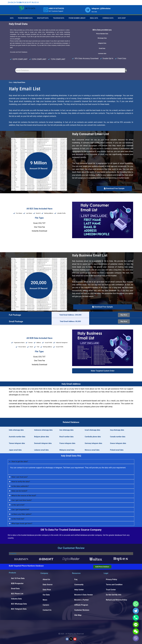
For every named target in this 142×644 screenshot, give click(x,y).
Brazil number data (66, 437)
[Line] (136, 624)
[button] (103, 371)
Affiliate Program (81, 605)
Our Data (46, 595)
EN (20, 2)
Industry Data (16, 599)
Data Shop (122, 18)
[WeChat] (136, 631)
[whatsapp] (46, 10)
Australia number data (17, 437)
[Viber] (136, 638)
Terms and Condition (114, 585)
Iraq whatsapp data (117, 430)
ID (28, 2)
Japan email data (15, 450)
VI (38, 2)
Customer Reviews (82, 610)
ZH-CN (10, 2)
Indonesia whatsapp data (43, 430)
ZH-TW (16, 2)
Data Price (47, 590)
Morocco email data (92, 450)
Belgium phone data (42, 437)
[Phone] (136, 618)
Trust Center (111, 590)
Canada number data (118, 437)
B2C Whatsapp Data (19, 604)
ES (36, 2)
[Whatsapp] (136, 604)
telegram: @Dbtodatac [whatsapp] (101, 8)
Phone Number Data (25, 18)
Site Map (78, 615)
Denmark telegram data (43, 443)
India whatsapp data (16, 430)
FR (23, 2)
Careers (46, 605)
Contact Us (47, 610)
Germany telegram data (93, 443)
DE (26, 2)
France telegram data (67, 443)
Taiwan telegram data (17, 443)
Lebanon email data (41, 450)
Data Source (48, 585)
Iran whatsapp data (66, 430)
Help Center (79, 590)
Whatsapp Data (43, 18)
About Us (46, 579)
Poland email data (117, 450)
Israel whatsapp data (92, 430)
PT (30, 2)
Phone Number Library (77, 18)
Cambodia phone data (93, 437)
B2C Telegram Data (19, 609)
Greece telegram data (118, 443)
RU (33, 2)
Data (12, 18)
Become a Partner (82, 600)
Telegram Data (59, 18)
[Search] (126, 70)
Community (79, 585)
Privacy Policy (111, 579)
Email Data (94, 18)
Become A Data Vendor (84, 595)
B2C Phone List (17, 594)
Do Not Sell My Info (114, 595)
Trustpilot (13, 554)
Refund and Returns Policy (116, 600)
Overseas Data (108, 18)
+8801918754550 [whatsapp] (56, 8)
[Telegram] (136, 611)
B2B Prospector (17, 583)
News (45, 600)
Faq (76, 579)
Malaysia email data (67, 450)
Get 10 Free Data (18, 578)
